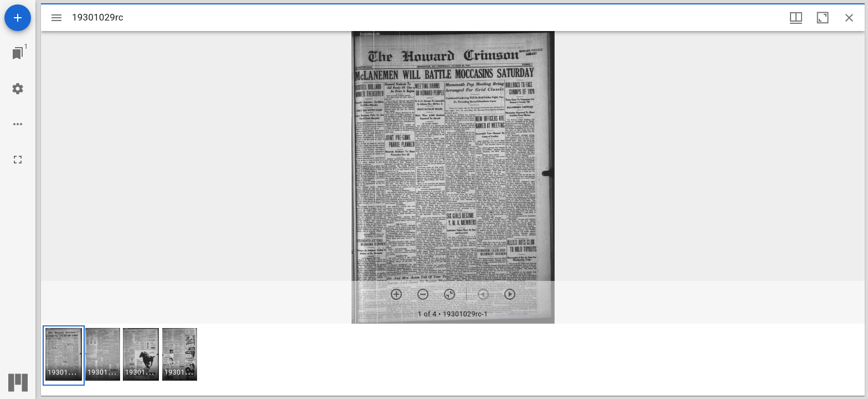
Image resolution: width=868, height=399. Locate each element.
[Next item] (510, 294)
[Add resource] (18, 18)
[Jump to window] (18, 53)
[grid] (453, 360)
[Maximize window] (823, 18)
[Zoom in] (396, 294)
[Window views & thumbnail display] (796, 18)
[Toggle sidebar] (56, 18)
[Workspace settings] (18, 89)
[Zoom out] (423, 294)
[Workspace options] (18, 124)
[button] (64, 355)
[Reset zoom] (449, 294)
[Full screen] (18, 160)
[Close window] (849, 18)
